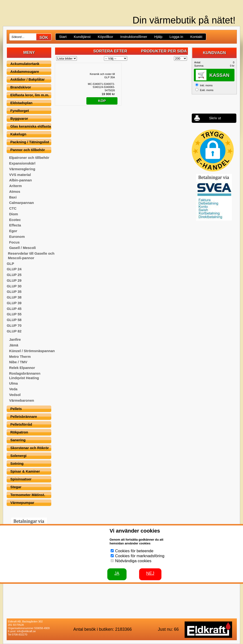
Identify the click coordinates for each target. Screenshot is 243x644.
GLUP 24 (14, 269)
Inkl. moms (206, 85)
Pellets (16, 409)
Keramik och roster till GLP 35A (102, 76)
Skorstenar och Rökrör (30, 448)
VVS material (20, 175)
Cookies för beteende (134, 551)
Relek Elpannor (22, 368)
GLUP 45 (14, 309)
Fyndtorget (19, 111)
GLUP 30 (14, 286)
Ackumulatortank (25, 64)
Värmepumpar (22, 503)
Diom (14, 214)
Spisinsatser (21, 479)
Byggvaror (19, 118)
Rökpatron (19, 432)
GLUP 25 (14, 275)
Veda (13, 389)
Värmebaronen (21, 400)
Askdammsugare (25, 71)
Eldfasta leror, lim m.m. (30, 95)
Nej (150, 573)
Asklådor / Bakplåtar (27, 79)
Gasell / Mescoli (22, 248)
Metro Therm (20, 356)
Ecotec (15, 220)
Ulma (13, 383)
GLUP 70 (14, 325)
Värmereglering (22, 169)
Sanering (18, 440)
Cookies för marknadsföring (140, 556)
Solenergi (18, 456)
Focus (14, 242)
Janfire (15, 339)
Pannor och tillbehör (28, 150)
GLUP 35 (14, 292)
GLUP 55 (14, 314)
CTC (13, 208)
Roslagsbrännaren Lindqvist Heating (25, 376)
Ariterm (15, 186)
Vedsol (15, 395)
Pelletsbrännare (24, 416)
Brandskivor (21, 87)
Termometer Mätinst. (28, 495)
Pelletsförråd (21, 424)
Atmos (15, 191)
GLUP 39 (14, 303)
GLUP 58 (14, 320)
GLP (10, 264)
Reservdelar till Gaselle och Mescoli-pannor (31, 256)
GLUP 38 (14, 297)
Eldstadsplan (21, 103)
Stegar (16, 487)
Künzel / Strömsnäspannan (32, 351)
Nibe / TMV (18, 362)
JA (117, 573)
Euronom (17, 237)
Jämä (14, 345)
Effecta (15, 225)
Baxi (13, 197)
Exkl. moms (207, 90)
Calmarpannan (21, 203)
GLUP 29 (14, 280)
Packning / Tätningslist (30, 142)
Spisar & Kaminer (25, 471)
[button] (213, 150)
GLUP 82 (14, 331)
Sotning (17, 463)
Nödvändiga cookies (133, 561)
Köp (102, 101)
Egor (13, 231)
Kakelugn (18, 134)
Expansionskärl (22, 163)
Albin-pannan (20, 180)
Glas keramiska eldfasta (30, 126)
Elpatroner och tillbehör (29, 158)
